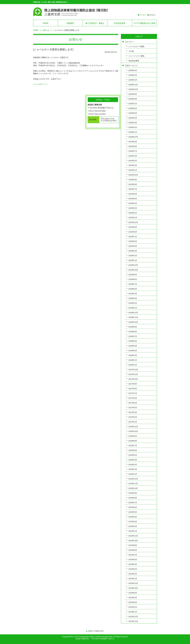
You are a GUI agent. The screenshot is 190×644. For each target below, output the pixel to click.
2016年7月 (133, 446)
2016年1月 (133, 474)
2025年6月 (133, 108)
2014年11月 (133, 536)
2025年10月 (133, 89)
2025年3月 (133, 123)
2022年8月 (133, 232)
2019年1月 (133, 308)
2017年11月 (133, 374)
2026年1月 (133, 80)
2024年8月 (133, 146)
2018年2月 (133, 360)
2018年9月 (133, 327)
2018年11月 (133, 317)
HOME (46, 23)
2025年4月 (133, 118)
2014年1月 (133, 579)
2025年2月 (133, 127)
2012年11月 (133, 621)
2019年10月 (133, 270)
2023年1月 (133, 218)
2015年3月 (133, 522)
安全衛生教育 (120, 23)
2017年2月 (133, 417)
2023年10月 (133, 175)
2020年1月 (133, 260)
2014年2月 (133, 574)
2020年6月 (133, 241)
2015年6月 (133, 507)
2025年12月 (133, 85)
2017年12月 (133, 370)
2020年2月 (133, 256)
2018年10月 (133, 322)
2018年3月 (133, 355)
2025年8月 (133, 99)
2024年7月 (133, 151)
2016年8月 (133, 441)
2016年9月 (133, 436)
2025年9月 (133, 94)
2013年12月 (133, 583)
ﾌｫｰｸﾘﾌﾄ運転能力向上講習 (145, 23)
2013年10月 (133, 588)
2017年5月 (133, 403)
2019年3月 (133, 298)
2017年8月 (133, 389)
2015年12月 (133, 479)
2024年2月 (133, 165)
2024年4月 (133, 156)
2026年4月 (133, 70)
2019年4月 (133, 294)
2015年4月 (133, 517)
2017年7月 (133, 393)
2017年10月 (133, 379)
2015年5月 (133, 512)
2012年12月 (133, 617)
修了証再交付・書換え (95, 23)
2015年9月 (133, 493)
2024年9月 (133, 142)
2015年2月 (133, 526)
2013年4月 (133, 598)
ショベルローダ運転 (136, 46)
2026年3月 (133, 75)
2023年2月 (133, 213)
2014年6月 (133, 560)
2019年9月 (133, 275)
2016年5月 (133, 455)
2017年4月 (133, 408)
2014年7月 (133, 555)
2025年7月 (133, 104)
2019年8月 (133, 279)
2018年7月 (133, 336)
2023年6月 (133, 194)
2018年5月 (133, 346)
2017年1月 (133, 422)
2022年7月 (133, 237)
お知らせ (46, 30)
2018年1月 (133, 365)
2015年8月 (133, 498)
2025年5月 (133, 113)
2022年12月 (133, 222)
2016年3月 (133, 465)
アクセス (143, 15)
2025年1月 (133, 132)
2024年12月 (133, 137)
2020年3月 (133, 251)
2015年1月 (133, 531)
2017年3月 (133, 412)
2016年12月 (133, 427)
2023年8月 (133, 184)
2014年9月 (133, 545)
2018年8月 (133, 332)
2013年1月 (133, 612)
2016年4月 (133, 460)
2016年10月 (133, 431)
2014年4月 (133, 569)
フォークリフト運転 (136, 56)
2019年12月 (133, 265)
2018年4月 (133, 351)
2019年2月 (133, 303)
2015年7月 (133, 503)
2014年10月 (133, 541)
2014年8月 (133, 550)
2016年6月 (133, 450)
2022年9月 (133, 227)
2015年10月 (133, 488)
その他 (131, 51)
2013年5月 (133, 593)
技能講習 (70, 23)
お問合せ (152, 15)
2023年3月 (133, 208)
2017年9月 (133, 384)
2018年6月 (133, 341)
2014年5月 (133, 564)
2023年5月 (133, 199)
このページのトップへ (95, 631)
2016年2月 (133, 469)
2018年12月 (133, 313)
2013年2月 (133, 607)
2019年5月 (133, 289)
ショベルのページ (40, 84)
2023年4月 (133, 203)
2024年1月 (133, 170)
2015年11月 (133, 484)
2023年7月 (133, 189)
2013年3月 (133, 602)
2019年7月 (133, 284)
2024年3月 (133, 161)
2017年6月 (133, 398)
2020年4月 (133, 246)
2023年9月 (133, 180)
